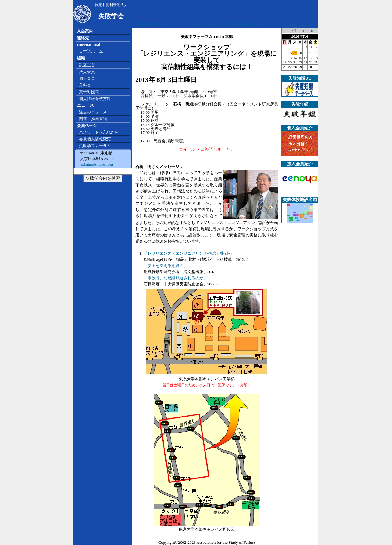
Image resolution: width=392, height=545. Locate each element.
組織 (81, 58)
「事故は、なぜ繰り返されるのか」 (175, 278)
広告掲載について (154, 25)
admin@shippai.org (96, 164)
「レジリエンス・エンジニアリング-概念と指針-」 (189, 253)
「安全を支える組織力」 (166, 266)
